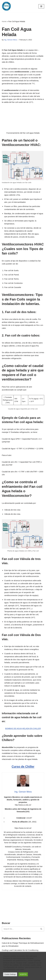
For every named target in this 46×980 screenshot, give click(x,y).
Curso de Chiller (23, 767)
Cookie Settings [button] (10, 974)
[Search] (20, 929)
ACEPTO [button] (23, 974)
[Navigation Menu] (41, 6)
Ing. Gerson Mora (10, 40)
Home (4, 21)
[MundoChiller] (6, 6)
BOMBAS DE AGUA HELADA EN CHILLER (23, 728)
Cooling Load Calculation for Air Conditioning (20, 950)
